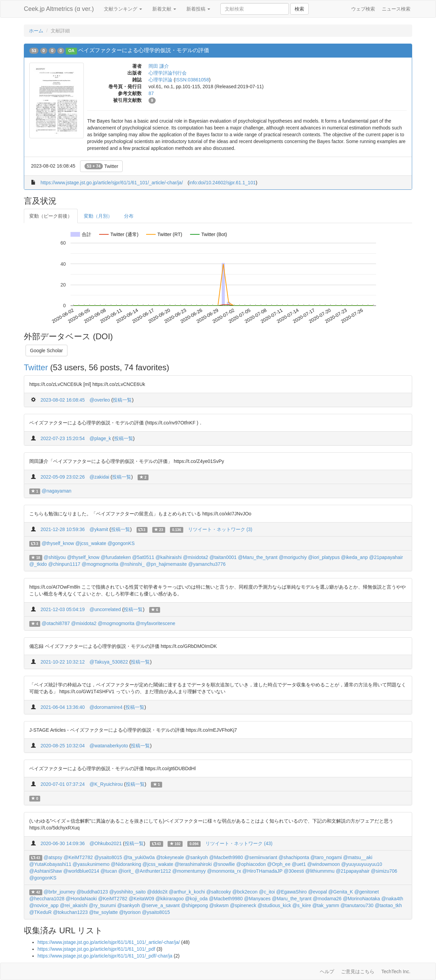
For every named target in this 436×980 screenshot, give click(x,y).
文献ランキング (123, 9)
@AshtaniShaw (46, 871)
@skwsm (219, 905)
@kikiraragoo (170, 899)
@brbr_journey (59, 892)
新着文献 (164, 9)
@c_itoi (267, 892)
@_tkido (38, 564)
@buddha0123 (92, 892)
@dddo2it (157, 892)
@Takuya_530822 (109, 662)
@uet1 (299, 864)
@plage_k (100, 438)
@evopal (317, 892)
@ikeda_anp (354, 557)
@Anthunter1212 (153, 871)
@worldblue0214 (81, 871)
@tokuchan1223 (70, 912)
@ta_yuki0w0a (139, 857)
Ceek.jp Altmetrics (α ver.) (59, 9)
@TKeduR (41, 912)
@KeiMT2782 (78, 857)
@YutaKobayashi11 (50, 864)
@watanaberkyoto (109, 746)
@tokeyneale (170, 857)
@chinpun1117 (64, 564)
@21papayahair (386, 557)
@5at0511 (143, 557)
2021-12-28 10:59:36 (63, 529)
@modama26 (327, 899)
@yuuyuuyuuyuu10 (362, 864)
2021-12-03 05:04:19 (63, 609)
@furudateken (116, 557)
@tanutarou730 (357, 905)
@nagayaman (56, 491)
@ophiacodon (251, 864)
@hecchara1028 (47, 899)
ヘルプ (327, 971)
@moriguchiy (293, 557)
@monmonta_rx (224, 871)
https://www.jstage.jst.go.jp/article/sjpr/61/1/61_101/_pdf (96, 949)
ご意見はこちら (358, 971)
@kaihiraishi (169, 557)
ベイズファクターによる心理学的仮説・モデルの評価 (144, 50)
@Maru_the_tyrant (258, 557)
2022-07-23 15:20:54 (63, 438)
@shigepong (194, 905)
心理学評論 (160, 80)
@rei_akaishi (74, 905)
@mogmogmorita (100, 564)
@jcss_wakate (91, 543)
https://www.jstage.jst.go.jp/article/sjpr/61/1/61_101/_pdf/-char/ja (105, 956)
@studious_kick (274, 905)
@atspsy (53, 857)
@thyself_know (58, 543)
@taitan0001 (223, 557)
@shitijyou (55, 557)
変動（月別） (98, 216)
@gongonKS (121, 543)
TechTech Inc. (396, 971)
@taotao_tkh (388, 905)
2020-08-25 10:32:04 (63, 746)
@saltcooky (219, 892)
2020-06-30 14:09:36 (63, 843)
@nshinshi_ (132, 564)
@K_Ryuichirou (106, 784)
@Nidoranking (126, 864)
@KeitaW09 (142, 899)
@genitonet (367, 892)
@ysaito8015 (108, 857)
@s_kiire (302, 905)
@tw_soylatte (104, 912)
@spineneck (243, 905)
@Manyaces (257, 899)
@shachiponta (294, 857)
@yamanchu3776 (207, 564)
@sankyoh (197, 857)
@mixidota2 (196, 557)
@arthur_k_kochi (187, 892)
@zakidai (99, 477)
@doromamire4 (106, 707)
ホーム (36, 31)
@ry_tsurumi (103, 905)
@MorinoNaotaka (361, 899)
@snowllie (224, 864)
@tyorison (130, 912)
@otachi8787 (56, 623)
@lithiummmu (320, 871)
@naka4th (392, 899)
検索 (299, 9)
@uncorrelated (105, 609)
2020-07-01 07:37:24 (63, 784)
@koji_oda (196, 899)
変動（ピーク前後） (51, 216)
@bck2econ (245, 892)
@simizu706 (384, 871)
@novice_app (44, 905)
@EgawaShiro (292, 892)
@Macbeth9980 (226, 857)
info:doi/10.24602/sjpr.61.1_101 (222, 183)
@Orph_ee (279, 864)
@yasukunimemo (91, 864)
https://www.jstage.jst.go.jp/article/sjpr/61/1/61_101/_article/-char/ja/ (112, 183)
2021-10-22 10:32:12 (63, 662)
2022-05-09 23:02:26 (63, 477)
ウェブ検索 (363, 9)
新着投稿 (198, 9)
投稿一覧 (122, 400)
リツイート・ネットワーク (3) (220, 529)
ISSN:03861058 (192, 80)
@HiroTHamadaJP (262, 871)
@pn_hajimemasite (167, 564)
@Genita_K (341, 892)
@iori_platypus (324, 557)
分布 (129, 216)
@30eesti (294, 871)
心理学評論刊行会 (168, 73)
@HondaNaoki (81, 899)
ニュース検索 (396, 9)
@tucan (109, 871)
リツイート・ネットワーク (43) (239, 843)
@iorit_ (126, 871)
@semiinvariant (261, 857)
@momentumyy (189, 871)
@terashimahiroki (193, 864)
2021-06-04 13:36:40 (63, 707)
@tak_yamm (326, 905)
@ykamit (99, 529)
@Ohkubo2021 (106, 843)
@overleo (100, 400)
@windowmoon (324, 864)
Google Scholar (46, 351)
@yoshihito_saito (128, 892)
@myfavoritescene (155, 623)
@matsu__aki (358, 857)
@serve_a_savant (160, 905)
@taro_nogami (326, 857)
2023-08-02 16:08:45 (63, 400)
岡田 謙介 (159, 66)
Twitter (101, 166)
